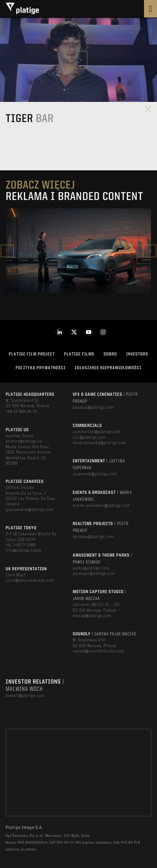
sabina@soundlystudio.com (99, 651)
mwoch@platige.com (25, 696)
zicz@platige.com (89, 438)
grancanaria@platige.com (30, 510)
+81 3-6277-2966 (21, 545)
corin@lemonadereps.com (30, 581)
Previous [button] (7, 251)
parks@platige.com (91, 568)
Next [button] (150, 251)
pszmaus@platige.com (94, 574)
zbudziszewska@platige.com (100, 443)
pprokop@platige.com (93, 408)
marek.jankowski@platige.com (102, 506)
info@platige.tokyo (24, 551)
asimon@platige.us (24, 441)
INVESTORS (137, 354)
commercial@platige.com (97, 432)
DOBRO (110, 354)
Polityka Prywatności (41, 368)
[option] (78, 251)
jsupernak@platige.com (95, 474)
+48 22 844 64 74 (21, 412)
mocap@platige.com (92, 616)
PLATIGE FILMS (79, 354)
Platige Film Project (32, 354)
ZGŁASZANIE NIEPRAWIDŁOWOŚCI (108, 368)
